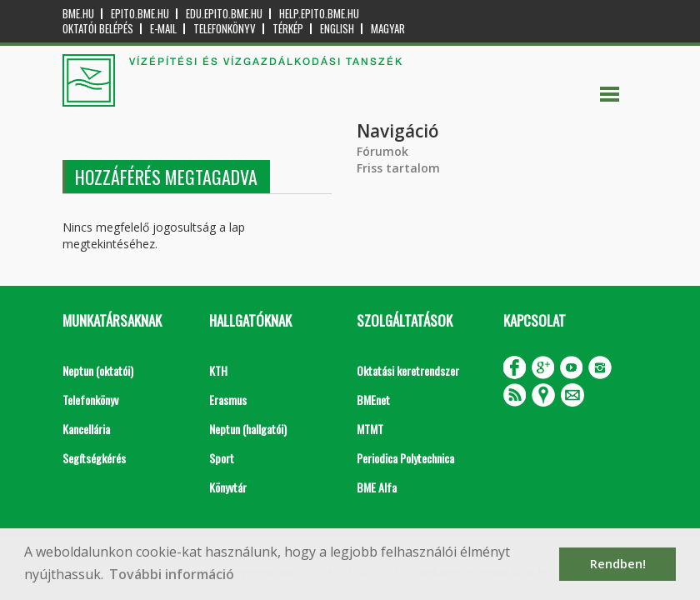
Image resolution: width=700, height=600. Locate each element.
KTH (218, 370)
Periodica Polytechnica (405, 458)
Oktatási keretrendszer (408, 370)
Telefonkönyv (225, 29)
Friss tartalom (398, 168)
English (337, 29)
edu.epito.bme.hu (224, 14)
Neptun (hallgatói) (248, 429)
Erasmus (228, 400)
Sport (222, 458)
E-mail (163, 29)
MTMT (370, 429)
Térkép (288, 29)
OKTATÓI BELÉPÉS (98, 29)
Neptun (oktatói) (98, 370)
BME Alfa (377, 487)
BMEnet (373, 400)
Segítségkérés (94, 458)
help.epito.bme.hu (319, 14)
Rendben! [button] (618, 564)
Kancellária (86, 429)
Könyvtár (228, 487)
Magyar (388, 29)
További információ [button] (172, 574)
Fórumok (382, 151)
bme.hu (78, 14)
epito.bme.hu (140, 14)
